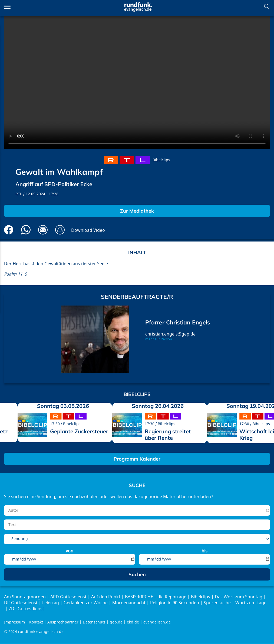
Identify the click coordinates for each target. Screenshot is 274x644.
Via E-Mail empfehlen (43, 230)
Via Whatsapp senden (26, 230)
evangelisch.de (157, 622)
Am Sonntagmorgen (25, 597)
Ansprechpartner (63, 622)
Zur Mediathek (137, 211)
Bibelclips (161, 160)
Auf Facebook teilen (9, 230)
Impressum (14, 622)
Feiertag (51, 603)
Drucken (60, 230)
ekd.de (133, 622)
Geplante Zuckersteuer (79, 431)
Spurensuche (217, 603)
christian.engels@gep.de (170, 334)
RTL (19, 194)
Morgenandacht (129, 603)
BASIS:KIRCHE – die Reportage (156, 597)
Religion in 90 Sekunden (175, 603)
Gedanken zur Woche (86, 603)
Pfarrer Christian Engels (178, 322)
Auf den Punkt (106, 597)
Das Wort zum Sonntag (239, 597)
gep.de (116, 622)
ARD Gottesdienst (68, 597)
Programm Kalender (137, 459)
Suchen (267, 6)
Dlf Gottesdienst (21, 603)
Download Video (88, 230)
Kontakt (36, 622)
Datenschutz (94, 622)
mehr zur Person (159, 339)
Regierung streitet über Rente (168, 435)
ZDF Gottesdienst (26, 609)
